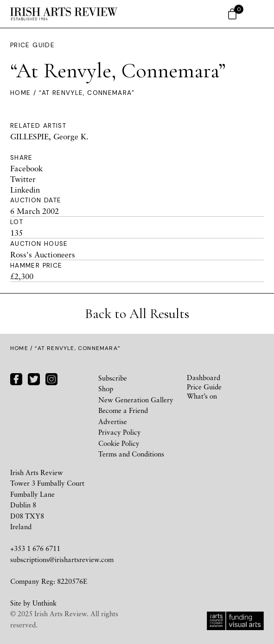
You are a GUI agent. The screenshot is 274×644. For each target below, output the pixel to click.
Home (20, 93)
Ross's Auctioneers (43, 254)
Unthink (45, 603)
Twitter (23, 179)
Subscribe (113, 378)
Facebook (26, 168)
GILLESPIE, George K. (49, 136)
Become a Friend (123, 410)
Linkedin (25, 190)
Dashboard (204, 377)
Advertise (113, 421)
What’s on (202, 396)
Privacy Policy (120, 432)
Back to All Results (137, 314)
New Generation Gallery (136, 400)
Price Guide (32, 45)
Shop (106, 388)
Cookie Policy (119, 443)
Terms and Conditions (131, 454)
